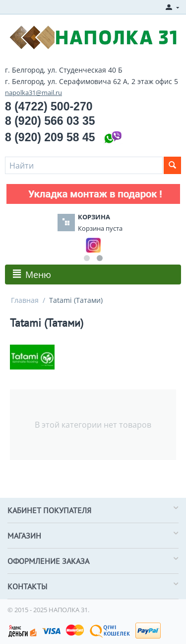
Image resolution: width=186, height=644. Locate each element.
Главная (25, 300)
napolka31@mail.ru (33, 92)
